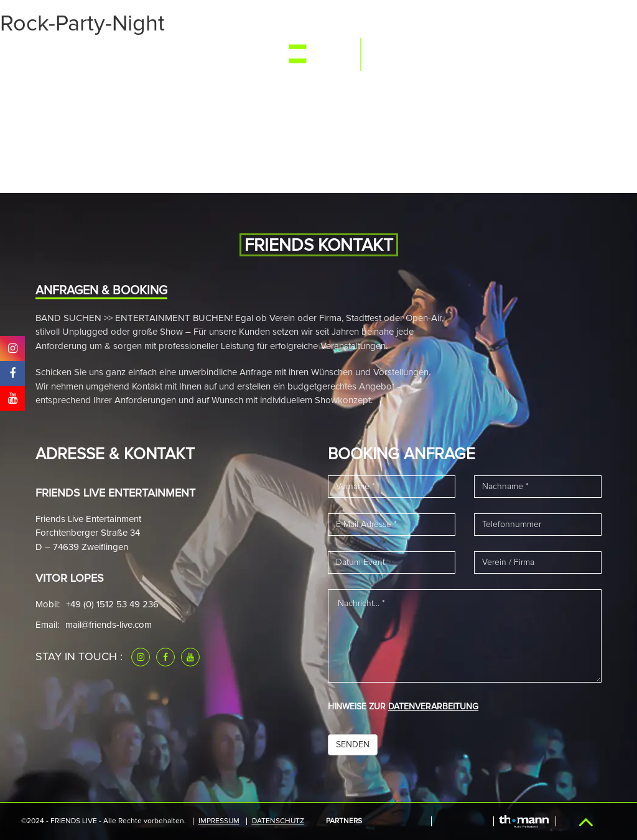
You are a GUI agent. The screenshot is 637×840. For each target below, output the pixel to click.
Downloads (519, 58)
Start (51, 58)
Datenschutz (278, 821)
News (203, 58)
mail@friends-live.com (109, 625)
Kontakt (577, 58)
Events (92, 58)
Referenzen (453, 58)
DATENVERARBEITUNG (433, 707)
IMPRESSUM (219, 821)
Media (133, 58)
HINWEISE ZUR (403, 707)
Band (168, 58)
